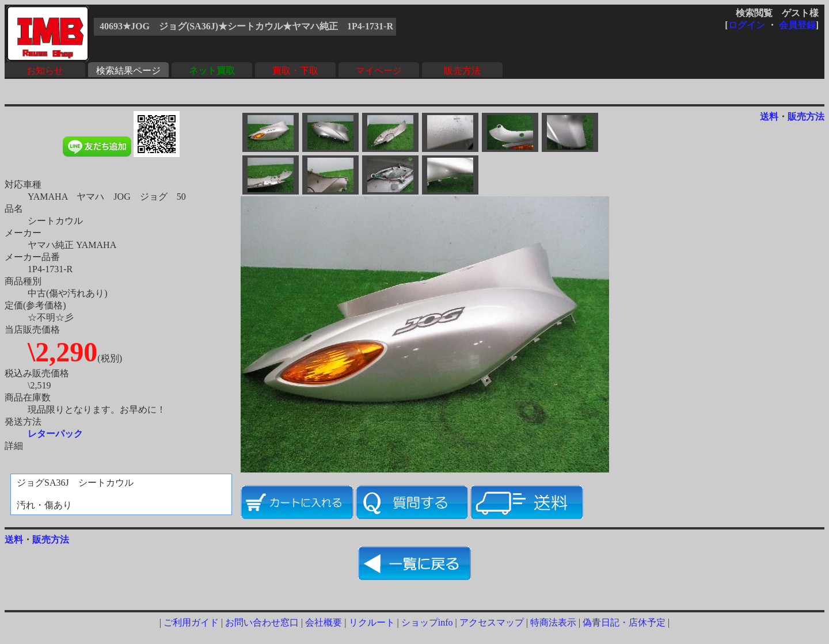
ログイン (747, 25)
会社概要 (324, 622)
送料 (769, 117)
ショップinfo (427, 622)
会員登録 (797, 25)
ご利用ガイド (191, 622)
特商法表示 (553, 622)
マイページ (379, 71)
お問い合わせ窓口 (262, 622)
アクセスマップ (492, 622)
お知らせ (45, 71)
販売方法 (462, 71)
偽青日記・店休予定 (624, 622)
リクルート (372, 622)
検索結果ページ (128, 71)
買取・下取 (295, 71)
